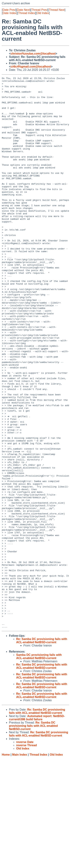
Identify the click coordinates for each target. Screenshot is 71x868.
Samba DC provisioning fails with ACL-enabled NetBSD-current (39, 766)
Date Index (9, 13)
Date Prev (9, 10)
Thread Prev (39, 10)
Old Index (43, 13)
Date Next (23, 10)
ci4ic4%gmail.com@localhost (31, 67)
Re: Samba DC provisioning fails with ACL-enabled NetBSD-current (42, 750)
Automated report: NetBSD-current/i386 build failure (37, 828)
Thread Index (27, 13)
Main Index (20, 864)
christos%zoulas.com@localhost (33, 54)
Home (6, 864)
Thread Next (57, 10)
